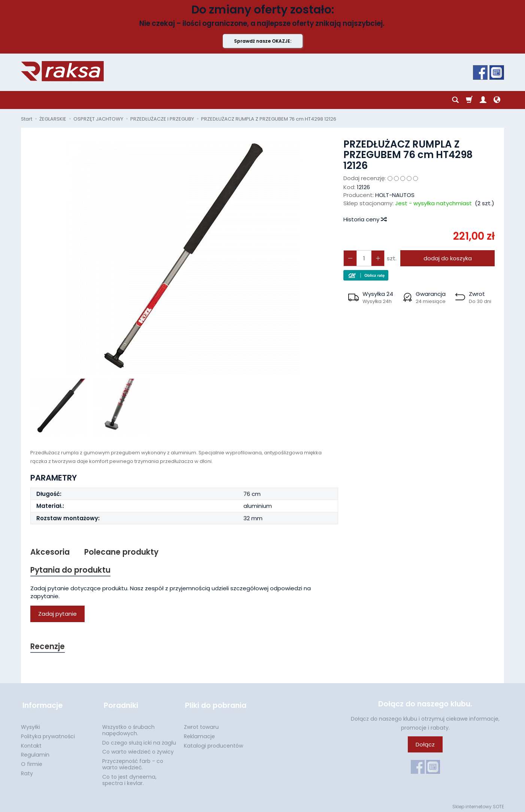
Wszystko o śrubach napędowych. (128, 728)
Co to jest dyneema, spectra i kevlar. (129, 778)
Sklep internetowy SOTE (478, 804)
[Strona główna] (62, 71)
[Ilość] (363, 258)
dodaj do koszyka (447, 258)
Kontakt (31, 743)
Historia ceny (365, 219)
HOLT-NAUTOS (395, 195)
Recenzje (48, 647)
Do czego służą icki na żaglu (139, 740)
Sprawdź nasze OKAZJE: (263, 41)
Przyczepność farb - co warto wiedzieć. (133, 762)
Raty (27, 771)
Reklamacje (199, 734)
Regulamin (35, 752)
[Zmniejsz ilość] (377, 258)
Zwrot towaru (201, 725)
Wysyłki (31, 725)
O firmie (32, 762)
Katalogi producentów (213, 743)
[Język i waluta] (497, 100)
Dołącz (425, 746)
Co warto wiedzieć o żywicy (138, 749)
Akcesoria (50, 552)
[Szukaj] (455, 100)
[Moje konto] (483, 100)
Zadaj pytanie (57, 614)
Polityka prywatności (48, 734)
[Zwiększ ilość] (350, 258)
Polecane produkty (122, 552)
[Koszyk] (469, 100)
